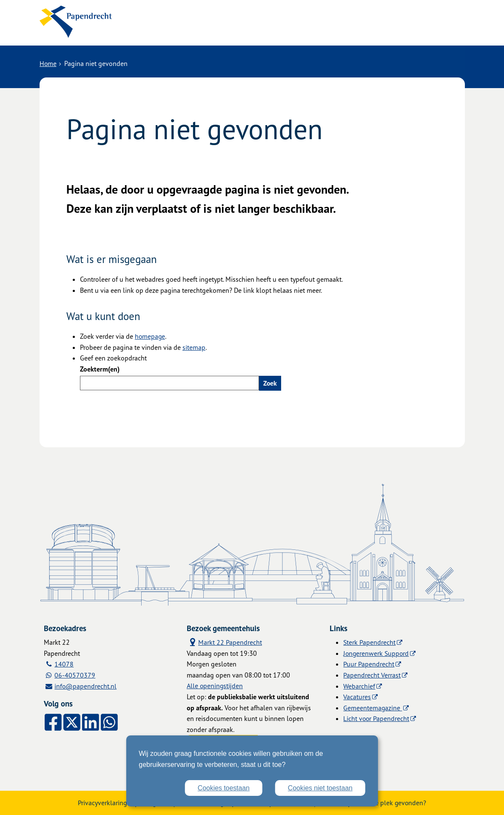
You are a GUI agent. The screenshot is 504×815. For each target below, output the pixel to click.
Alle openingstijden (215, 685)
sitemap (194, 346)
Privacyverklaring (100, 802)
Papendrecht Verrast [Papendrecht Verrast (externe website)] (372, 674)
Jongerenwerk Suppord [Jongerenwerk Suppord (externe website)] (377, 652)
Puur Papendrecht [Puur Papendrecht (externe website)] (369, 663)
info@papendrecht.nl (86, 685)
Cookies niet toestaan (320, 788)
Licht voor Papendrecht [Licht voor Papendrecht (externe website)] (377, 718)
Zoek (270, 382)
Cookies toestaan (222, 788)
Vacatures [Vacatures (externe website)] (357, 696)
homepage (150, 335)
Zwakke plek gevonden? (393, 802)
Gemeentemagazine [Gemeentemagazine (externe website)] (373, 707)
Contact (222, 29)
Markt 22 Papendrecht (224, 641)
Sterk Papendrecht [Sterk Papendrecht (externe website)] (370, 641)
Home (48, 63)
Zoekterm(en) (100, 368)
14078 (64, 663)
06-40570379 (75, 674)
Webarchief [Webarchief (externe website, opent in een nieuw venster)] (359, 685)
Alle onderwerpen (164, 29)
